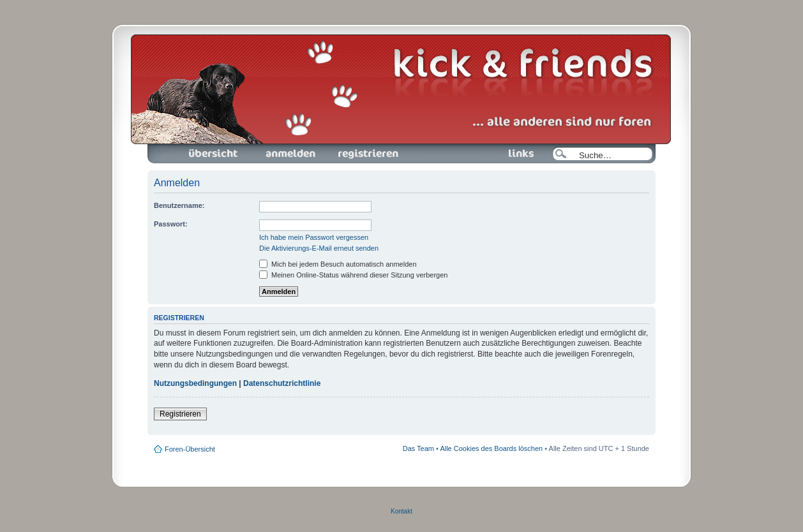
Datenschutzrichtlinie (282, 383)
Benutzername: (179, 205)
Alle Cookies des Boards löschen (491, 448)
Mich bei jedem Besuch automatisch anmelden (338, 264)
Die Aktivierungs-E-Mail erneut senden (319, 248)
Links (516, 154)
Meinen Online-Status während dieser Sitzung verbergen (353, 275)
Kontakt (401, 511)
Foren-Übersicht (214, 154)
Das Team (418, 448)
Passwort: (171, 224)
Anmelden (290, 154)
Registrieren (367, 154)
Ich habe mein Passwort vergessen (314, 237)
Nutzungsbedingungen (195, 383)
